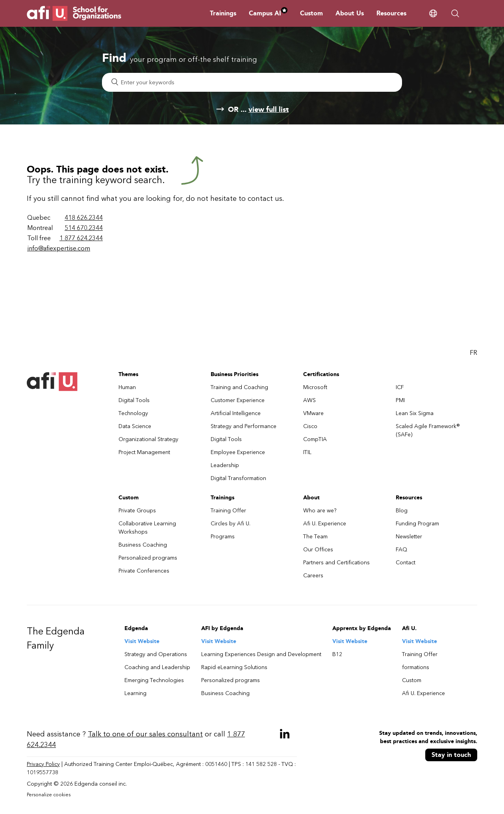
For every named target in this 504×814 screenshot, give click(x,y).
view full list (269, 109)
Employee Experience (238, 452)
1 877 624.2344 (81, 238)
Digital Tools (134, 400)
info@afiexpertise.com (59, 248)
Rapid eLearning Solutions (234, 667)
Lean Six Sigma (415, 413)
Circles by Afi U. (231, 524)
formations (416, 667)
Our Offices (318, 550)
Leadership (225, 465)
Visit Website (142, 641)
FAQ (401, 550)
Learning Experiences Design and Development (261, 654)
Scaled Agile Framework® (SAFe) (428, 430)
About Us (350, 13)
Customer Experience (238, 400)
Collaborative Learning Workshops (147, 528)
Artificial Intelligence (236, 413)
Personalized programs (148, 558)
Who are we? (320, 511)
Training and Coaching (239, 387)
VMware (313, 413)
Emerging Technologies (154, 680)
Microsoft (315, 387)
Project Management (144, 452)
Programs (223, 537)
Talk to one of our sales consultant (145, 734)
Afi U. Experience (325, 524)
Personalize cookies (49, 795)
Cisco (310, 426)
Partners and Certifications (336, 563)
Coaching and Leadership (157, 667)
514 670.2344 (84, 228)
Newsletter (409, 537)
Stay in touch (451, 755)
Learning (135, 693)
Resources (391, 13)
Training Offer (228, 511)
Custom (311, 13)
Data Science (135, 426)
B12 (337, 654)
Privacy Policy (43, 764)
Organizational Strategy (148, 439)
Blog (402, 511)
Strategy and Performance (244, 426)
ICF (400, 387)
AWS (309, 400)
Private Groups (137, 511)
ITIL (307, 452)
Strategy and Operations (156, 654)
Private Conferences (144, 571)
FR (473, 353)
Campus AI (268, 13)
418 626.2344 (84, 218)
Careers (313, 576)
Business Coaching (143, 545)
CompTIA (315, 439)
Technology (133, 413)
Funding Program (417, 524)
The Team (315, 537)
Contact (406, 563)
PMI (400, 400)
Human (127, 387)
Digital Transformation (238, 478)
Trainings (223, 13)
